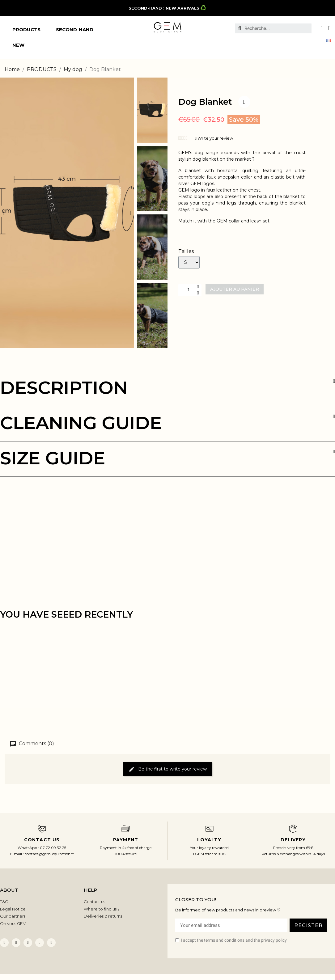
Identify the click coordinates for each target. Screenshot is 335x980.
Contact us (94, 902)
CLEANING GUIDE (81, 423)
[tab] (167, 393)
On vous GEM (13, 923)
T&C (4, 902)
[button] (4, 213)
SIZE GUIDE (53, 458)
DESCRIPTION (64, 388)
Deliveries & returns (103, 916)
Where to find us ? (102, 909)
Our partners (13, 916)
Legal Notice (13, 909)
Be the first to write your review (168, 769)
